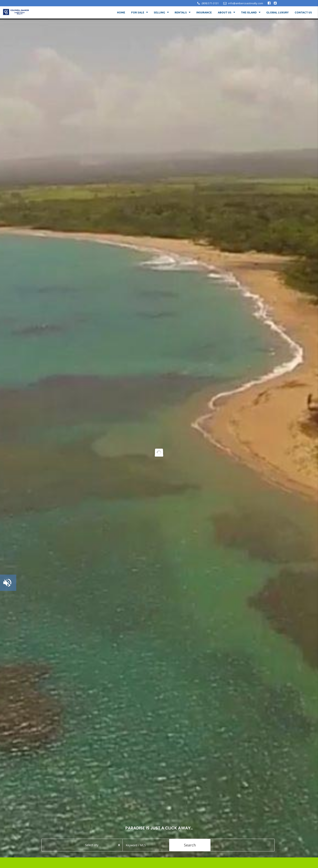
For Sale (138, 12)
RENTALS (181, 12)
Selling (159, 12)
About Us (225, 12)
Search (190, 845)
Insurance (204, 12)
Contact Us (303, 12)
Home (121, 12)
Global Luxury (277, 12)
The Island (249, 12)
